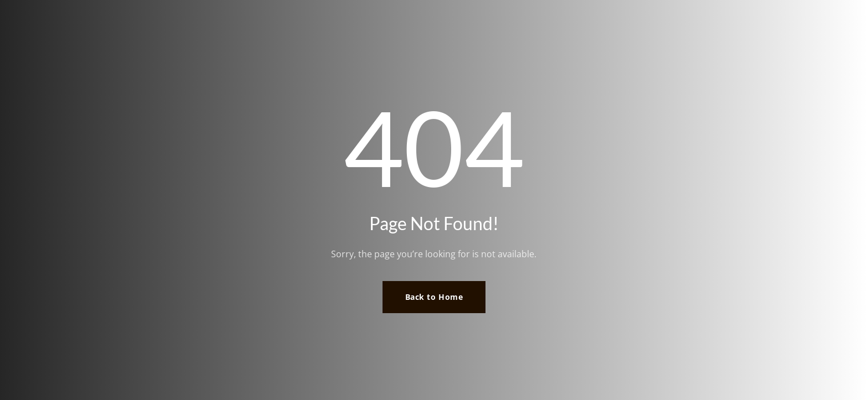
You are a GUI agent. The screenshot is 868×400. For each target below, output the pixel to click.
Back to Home (434, 297)
